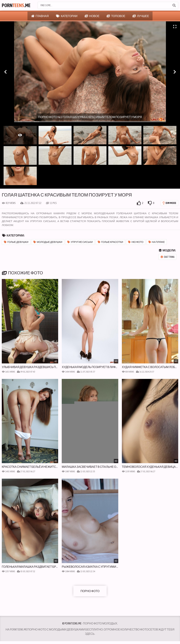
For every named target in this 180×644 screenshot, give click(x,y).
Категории (67, 16)
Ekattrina (168, 257)
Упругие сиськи (80, 242)
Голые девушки (16, 242)
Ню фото (136, 242)
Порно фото (90, 591)
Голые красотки (111, 242)
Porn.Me (16, 5)
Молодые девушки (48, 242)
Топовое (116, 16)
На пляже (157, 242)
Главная (40, 16)
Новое (92, 16)
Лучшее (141, 16)
